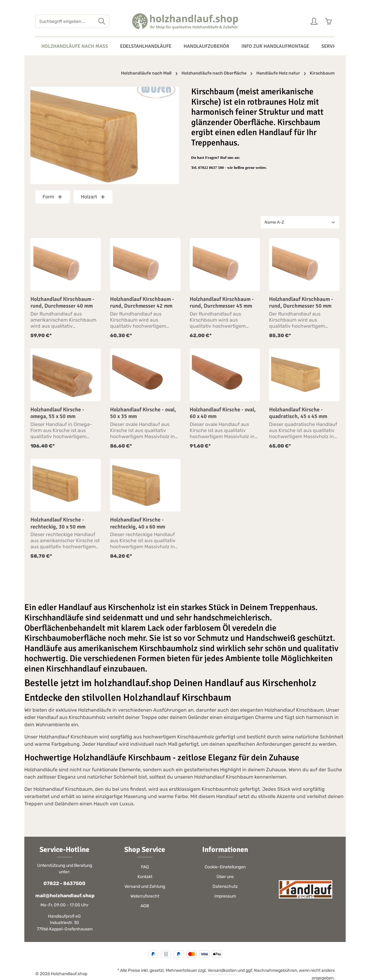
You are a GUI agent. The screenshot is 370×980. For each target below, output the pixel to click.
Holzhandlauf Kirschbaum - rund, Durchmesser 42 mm (142, 303)
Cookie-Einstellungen (225, 867)
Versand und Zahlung (145, 886)
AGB (145, 906)
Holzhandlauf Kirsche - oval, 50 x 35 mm (143, 413)
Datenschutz (225, 886)
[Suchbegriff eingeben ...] (65, 21)
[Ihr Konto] (314, 21)
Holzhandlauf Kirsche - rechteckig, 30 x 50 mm (58, 523)
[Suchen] (102, 21)
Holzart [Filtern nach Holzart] (93, 197)
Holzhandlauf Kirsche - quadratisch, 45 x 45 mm (298, 413)
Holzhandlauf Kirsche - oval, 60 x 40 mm (223, 413)
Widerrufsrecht (145, 896)
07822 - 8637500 (64, 883)
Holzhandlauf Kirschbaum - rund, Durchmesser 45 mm (222, 303)
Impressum (225, 896)
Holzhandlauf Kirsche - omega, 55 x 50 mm (57, 413)
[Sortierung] (300, 222)
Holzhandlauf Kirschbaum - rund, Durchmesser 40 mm (62, 303)
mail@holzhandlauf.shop (64, 896)
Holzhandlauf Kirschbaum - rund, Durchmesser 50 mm (301, 303)
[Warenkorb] (328, 21)
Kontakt (145, 877)
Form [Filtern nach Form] (53, 197)
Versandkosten (222, 970)
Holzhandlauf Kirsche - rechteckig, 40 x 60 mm (138, 523)
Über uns (225, 877)
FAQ (145, 867)
